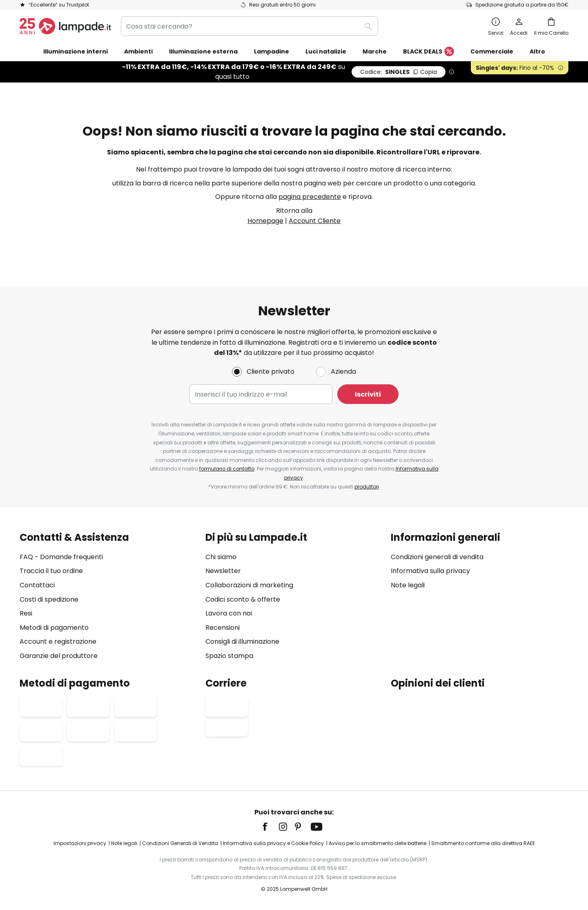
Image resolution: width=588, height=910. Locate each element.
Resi (26, 613)
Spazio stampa (229, 656)
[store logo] (65, 26)
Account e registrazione (58, 642)
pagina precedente (310, 197)
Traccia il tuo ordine (51, 571)
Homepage (265, 221)
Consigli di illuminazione (242, 642)
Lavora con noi (229, 613)
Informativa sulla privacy (430, 571)
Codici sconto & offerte (243, 599)
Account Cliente (315, 221)
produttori (367, 487)
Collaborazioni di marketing (249, 585)
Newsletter (223, 571)
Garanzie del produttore (59, 656)
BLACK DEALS (429, 52)
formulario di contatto (227, 469)
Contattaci (37, 585)
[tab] (108, 597)
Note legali (408, 585)
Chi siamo (221, 557)
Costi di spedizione (49, 599)
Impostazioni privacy (80, 843)
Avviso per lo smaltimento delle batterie (378, 843)
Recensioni (223, 628)
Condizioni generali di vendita (437, 557)
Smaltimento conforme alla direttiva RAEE (483, 843)
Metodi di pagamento (54, 628)
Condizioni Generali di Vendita (180, 843)
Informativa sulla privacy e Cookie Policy (273, 843)
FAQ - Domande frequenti (61, 557)
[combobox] (249, 26)
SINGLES (399, 72)
